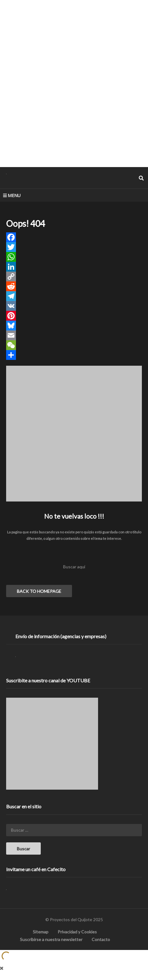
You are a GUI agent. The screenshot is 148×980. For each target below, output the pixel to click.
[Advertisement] (74, 83)
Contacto (101, 939)
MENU (12, 195)
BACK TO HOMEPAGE (39, 591)
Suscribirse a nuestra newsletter (51, 939)
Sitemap (41, 932)
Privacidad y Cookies (77, 932)
